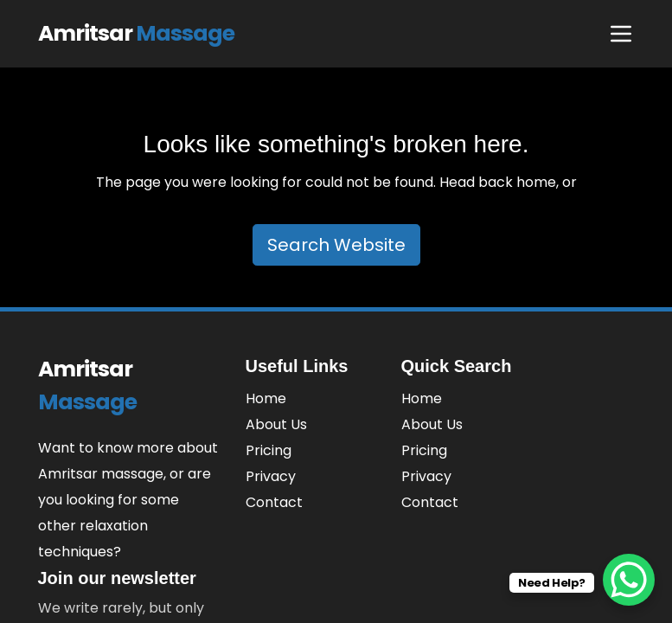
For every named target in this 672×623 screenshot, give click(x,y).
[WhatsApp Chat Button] (629, 580)
